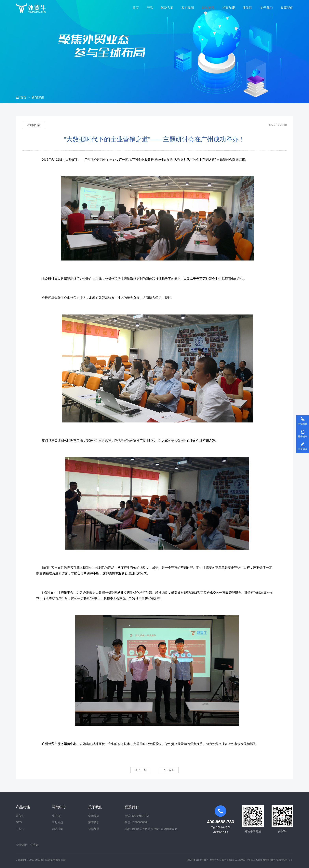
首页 (136, 8)
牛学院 (248, 8)
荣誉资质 (94, 822)
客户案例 (188, 8)
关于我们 (266, 8)
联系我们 (287, 8)
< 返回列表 (34, 125)
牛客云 (20, 829)
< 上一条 (141, 770)
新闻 (38, 97)
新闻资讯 (208, 8)
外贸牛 (20, 816)
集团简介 (94, 816)
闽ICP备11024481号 (198, 860)
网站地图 (58, 829)
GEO (19, 822)
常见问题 (58, 822)
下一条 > (168, 770)
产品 (150, 8)
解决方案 (167, 8)
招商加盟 (229, 8)
